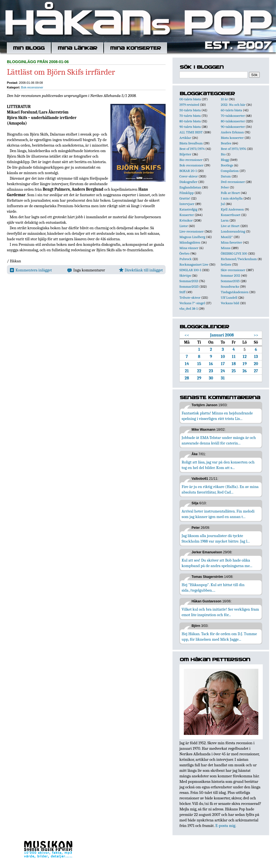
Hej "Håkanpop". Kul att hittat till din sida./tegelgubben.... (213, 587)
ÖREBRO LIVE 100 (234, 253)
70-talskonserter (233, 116)
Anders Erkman (232, 132)
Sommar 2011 (230, 275)
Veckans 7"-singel (192, 303)
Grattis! (185, 198)
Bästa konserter (232, 138)
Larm (225, 220)
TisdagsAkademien (235, 292)
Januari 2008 (222, 335)
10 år (224, 99)
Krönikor (186, 220)
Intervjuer (187, 204)
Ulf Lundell (229, 297)
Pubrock (185, 259)
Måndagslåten (190, 242)
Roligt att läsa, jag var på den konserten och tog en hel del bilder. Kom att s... (218, 465)
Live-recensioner (192, 231)
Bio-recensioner (191, 160)
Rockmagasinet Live (194, 264)
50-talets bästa (190, 110)
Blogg (225, 160)
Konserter (187, 215)
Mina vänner (189, 248)
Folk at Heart (230, 193)
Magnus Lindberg (192, 237)
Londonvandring (233, 231)
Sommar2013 (189, 281)
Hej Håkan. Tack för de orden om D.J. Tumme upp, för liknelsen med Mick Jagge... (219, 637)
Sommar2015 (230, 281)
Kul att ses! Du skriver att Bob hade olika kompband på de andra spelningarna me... (217, 563)
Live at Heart (230, 226)
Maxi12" (227, 237)
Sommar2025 (189, 286)
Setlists (226, 264)
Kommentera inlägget (31, 270)
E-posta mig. (226, 826)
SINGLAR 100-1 (190, 270)
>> (256, 335)
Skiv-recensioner (233, 270)
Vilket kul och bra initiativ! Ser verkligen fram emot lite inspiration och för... (220, 612)
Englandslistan (190, 187)
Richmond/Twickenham (239, 259)
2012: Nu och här (233, 105)
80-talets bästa (190, 121)
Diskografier (188, 182)
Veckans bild (230, 303)
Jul (223, 204)
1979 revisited (189, 105)
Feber (225, 187)
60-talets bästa (231, 110)
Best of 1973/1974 (192, 149)
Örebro (184, 253)
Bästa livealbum (191, 143)
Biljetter (185, 154)
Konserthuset (231, 215)
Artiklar (185, 138)
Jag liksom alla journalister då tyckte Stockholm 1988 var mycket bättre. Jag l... (216, 538)
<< (187, 335)
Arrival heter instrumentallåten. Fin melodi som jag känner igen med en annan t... (218, 514)
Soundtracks (230, 286)
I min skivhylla (232, 198)
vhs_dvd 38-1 (189, 308)
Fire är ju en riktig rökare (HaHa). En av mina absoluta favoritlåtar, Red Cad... (220, 489)
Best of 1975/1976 (233, 149)
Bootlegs (227, 165)
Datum (226, 176)
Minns (226, 248)
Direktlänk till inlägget (141, 270)
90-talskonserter (233, 127)
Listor (184, 226)
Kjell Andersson (232, 209)
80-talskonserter (233, 121)
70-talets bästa (190, 116)
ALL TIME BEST (191, 132)
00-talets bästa (190, 99)
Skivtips (185, 275)
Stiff (182, 292)
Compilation (230, 171)
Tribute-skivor (190, 297)
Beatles (226, 143)
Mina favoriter (231, 242)
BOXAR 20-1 (188, 171)
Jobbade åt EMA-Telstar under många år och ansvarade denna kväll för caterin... (219, 440)
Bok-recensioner (32, 87)
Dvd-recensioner (233, 182)
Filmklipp (187, 193)
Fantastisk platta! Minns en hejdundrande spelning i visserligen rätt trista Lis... (217, 416)
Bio (223, 154)
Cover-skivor (189, 176)
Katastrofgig (188, 209)
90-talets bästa (190, 127)
